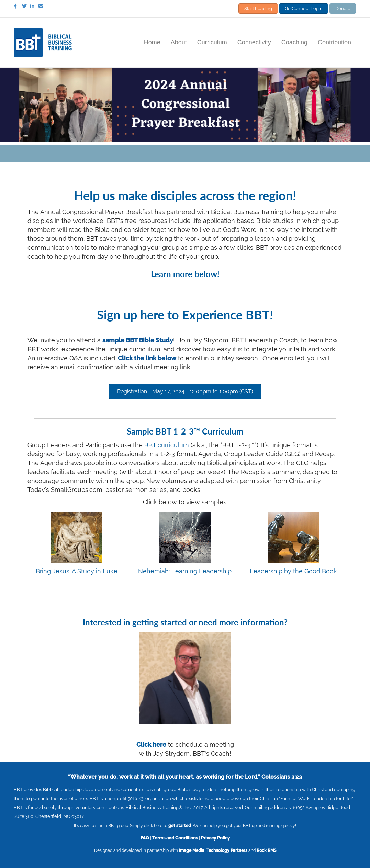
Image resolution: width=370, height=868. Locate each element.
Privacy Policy (215, 838)
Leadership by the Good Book (293, 571)
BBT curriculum (167, 445)
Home (152, 42)
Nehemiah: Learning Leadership (185, 571)
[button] (185, 392)
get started (180, 826)
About (179, 42)
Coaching (294, 42)
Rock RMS (266, 850)
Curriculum (212, 42)
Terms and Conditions (175, 838)
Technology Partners (227, 850)
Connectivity (254, 42)
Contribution (334, 42)
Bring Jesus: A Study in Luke (77, 571)
